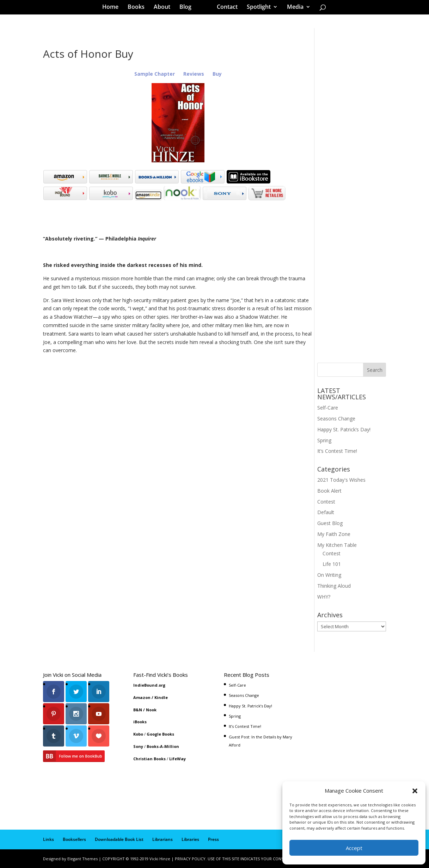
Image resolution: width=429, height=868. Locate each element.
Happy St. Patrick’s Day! (344, 429)
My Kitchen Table (337, 545)
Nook (151, 710)
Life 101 (332, 564)
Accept (354, 848)
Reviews (194, 74)
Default (326, 512)
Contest (326, 502)
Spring (324, 440)
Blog (188, 8)
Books (139, 8)
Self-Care (328, 408)
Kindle (161, 697)
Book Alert (329, 491)
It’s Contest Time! (337, 451)
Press (213, 839)
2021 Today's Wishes (341, 480)
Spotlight (256, 8)
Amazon (142, 697)
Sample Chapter (155, 74)
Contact (225, 8)
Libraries (190, 839)
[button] (415, 791)
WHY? (324, 597)
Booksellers (74, 839)
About (164, 8)
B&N (138, 710)
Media (293, 8)
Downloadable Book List (119, 839)
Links (48, 839)
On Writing (329, 575)
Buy (217, 74)
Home (113, 8)
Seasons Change (336, 419)
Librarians (163, 839)
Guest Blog (330, 523)
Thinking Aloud (334, 586)
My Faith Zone (334, 534)
